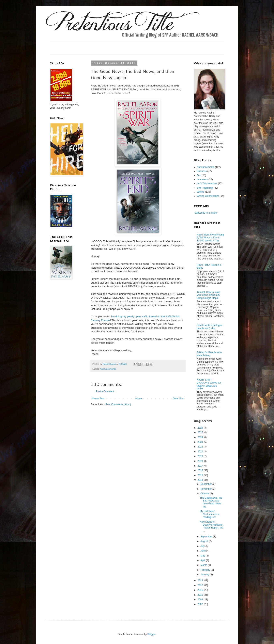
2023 (201, 442)
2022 (201, 447)
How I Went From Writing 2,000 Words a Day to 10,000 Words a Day (210, 238)
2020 (201, 452)
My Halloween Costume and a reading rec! (210, 514)
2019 (201, 456)
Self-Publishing (205, 188)
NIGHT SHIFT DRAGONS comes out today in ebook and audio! (209, 384)
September (207, 537)
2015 (201, 475)
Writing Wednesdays (208, 196)
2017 (201, 466)
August (205, 541)
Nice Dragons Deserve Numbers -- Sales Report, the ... (212, 526)
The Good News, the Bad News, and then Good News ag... (211, 502)
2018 (201, 461)
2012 (201, 585)
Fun (199, 175)
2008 (201, 600)
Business (202, 171)
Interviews (202, 179)
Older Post (178, 399)
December (206, 484)
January (205, 575)
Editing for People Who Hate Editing (209, 354)
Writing (201, 192)
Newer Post (98, 399)
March (204, 565)
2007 (201, 604)
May (203, 556)
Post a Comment (105, 391)
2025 (201, 432)
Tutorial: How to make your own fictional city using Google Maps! (209, 295)
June (203, 551)
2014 (201, 480)
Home (139, 399)
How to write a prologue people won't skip (210, 327)
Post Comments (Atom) (118, 404)
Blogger (151, 634)
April (203, 560)
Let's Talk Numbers (207, 184)
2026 (201, 428)
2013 (201, 580)
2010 (201, 595)
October (205, 494)
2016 (201, 470)
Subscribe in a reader (206, 213)
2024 (201, 437)
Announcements (108, 369)
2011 (201, 590)
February (206, 570)
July (203, 546)
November (206, 489)
